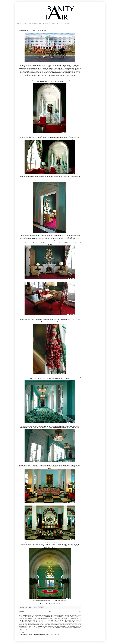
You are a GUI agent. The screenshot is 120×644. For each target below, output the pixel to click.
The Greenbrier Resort (47, 600)
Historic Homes (24, 622)
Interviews (61, 622)
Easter (65, 619)
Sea (32, 626)
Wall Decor (78, 628)
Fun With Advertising (46, 620)
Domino (55, 619)
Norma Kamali (27, 625)
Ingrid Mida (52, 622)
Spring (59, 626)
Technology (21, 628)
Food (37, 620)
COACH (66, 617)
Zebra (35, 629)
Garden (56, 620)
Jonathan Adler (21, 623)
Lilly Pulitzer (50, 623)
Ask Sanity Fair (52, 615)
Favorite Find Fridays (28, 620)
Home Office (35, 622)
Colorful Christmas (77, 617)
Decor (31, 618)
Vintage (73, 628)
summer (74, 626)
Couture (26, 619)
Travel (45, 628)
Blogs (24, 617)
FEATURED (66, 24)
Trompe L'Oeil (52, 628)
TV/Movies (57, 628)
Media (80, 623)
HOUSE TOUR (44, 24)
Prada (64, 625)
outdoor (34, 625)
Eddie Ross (69, 619)
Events (78, 619)
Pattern (49, 625)
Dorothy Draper (60, 619)
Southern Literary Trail (54, 626)
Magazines (70, 623)
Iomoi (64, 622)
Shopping (39, 626)
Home (50, 612)
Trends (48, 628)
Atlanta (56, 615)
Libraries (42, 623)
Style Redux (70, 626)
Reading (79, 625)
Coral (23, 619)
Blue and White (28, 617)
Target (80, 626)
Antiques (28, 615)
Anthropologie (23, 615)
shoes (34, 626)
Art (40, 615)
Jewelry (74, 622)
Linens (54, 623)
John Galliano (79, 622)
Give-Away (64, 620)
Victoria (70, 628)
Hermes (79, 620)
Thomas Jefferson (32, 628)
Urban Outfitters (63, 628)
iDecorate (48, 622)
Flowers (34, 620)
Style (66, 626)
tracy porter (42, 628)
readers (76, 625)
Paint (41, 625)
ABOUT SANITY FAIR (30, 24)
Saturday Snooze (27, 626)
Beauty (73, 615)
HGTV (20, 622)
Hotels (45, 622)
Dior (50, 619)
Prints (70, 625)
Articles (42, 615)
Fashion (21, 620)
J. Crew (67, 622)
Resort (20, 626)
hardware (76, 620)
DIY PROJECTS (56, 24)
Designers (40, 618)
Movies (23, 625)
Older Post (78, 612)
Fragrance (40, 620)
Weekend (29, 629)
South (49, 626)
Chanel (43, 617)
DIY (52, 618)
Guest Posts (71, 620)
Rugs (23, 626)
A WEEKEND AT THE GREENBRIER (33, 31)
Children (54, 617)
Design (36, 618)
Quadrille (73, 625)
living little (57, 623)
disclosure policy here (54, 635)
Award (66, 615)
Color (72, 617)
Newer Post (21, 612)
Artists (47, 615)
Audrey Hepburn (61, 615)
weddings (25, 629)
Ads (19, 615)
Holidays (30, 622)
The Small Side (26, 628)
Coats (69, 617)
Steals (62, 626)
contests (20, 619)
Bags (68, 615)
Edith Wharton (74, 619)
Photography (57, 625)
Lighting (45, 623)
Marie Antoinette (76, 623)
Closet (62, 617)
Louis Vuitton (64, 623)
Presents (67, 625)
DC (28, 619)
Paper (43, 625)
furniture (52, 620)
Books (33, 617)
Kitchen (38, 623)
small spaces (45, 626)
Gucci (68, 620)
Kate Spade (27, 623)
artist (45, 615)
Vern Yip (67, 628)
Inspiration (56, 622)
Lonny (60, 623)
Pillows (61, 625)
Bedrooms (77, 615)
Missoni (20, 625)
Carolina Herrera (38, 617)
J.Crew (70, 622)
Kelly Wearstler (33, 623)
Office (32, 625)
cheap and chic (49, 617)
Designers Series (46, 619)
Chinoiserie (59, 617)
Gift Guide (60, 620)
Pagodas (38, 625)
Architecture (37, 615)
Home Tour (41, 622)
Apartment (32, 615)
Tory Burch (38, 628)
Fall (80, 619)
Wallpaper (21, 629)
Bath (70, 615)
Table (77, 626)
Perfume (52, 625)
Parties (46, 625)
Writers (32, 629)
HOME (19, 24)
